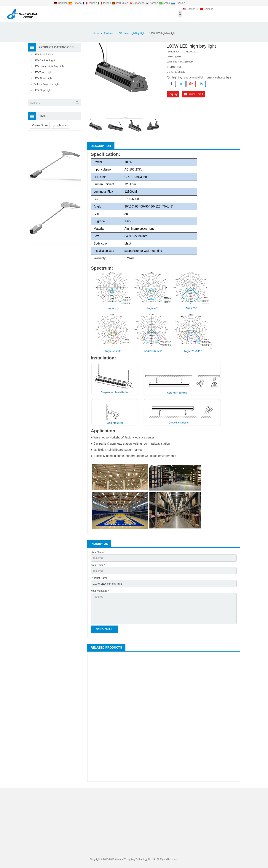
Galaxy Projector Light (47, 84)
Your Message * (100, 591)
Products (109, 33)
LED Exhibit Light (44, 54)
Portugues (120, 3)
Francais (91, 3)
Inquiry (173, 94)
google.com (60, 125)
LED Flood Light (43, 78)
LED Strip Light (42, 90)
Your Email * (98, 565)
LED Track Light (43, 72)
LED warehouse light (219, 78)
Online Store (40, 125)
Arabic (165, 3)
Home (96, 33)
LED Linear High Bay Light (131, 33)
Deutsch (61, 3)
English (189, 9)
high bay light (180, 78)
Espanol (76, 3)
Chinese (206, 9)
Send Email (193, 94)
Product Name (99, 578)
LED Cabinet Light (44, 60)
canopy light (197, 78)
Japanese (137, 3)
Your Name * (98, 552)
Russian (178, 3)
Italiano (105, 3)
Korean (152, 3)
